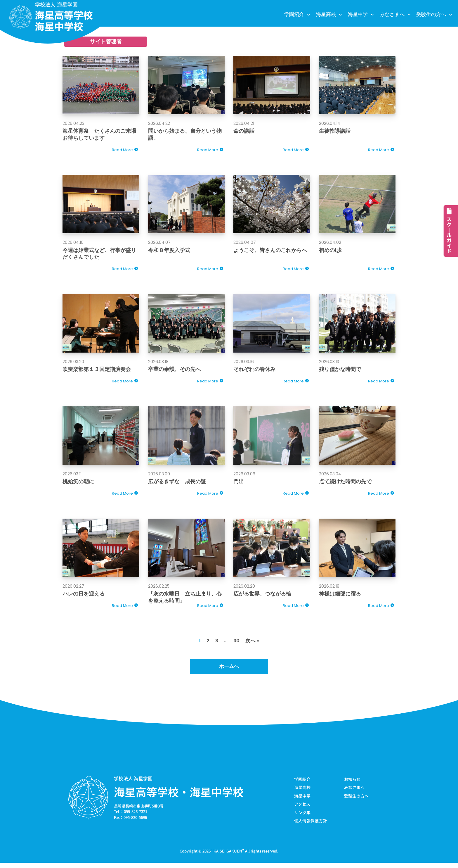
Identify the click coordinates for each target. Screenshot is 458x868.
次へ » (253, 645)
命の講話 (244, 131)
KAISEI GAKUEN (228, 856)
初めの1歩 (330, 251)
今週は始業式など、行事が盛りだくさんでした (99, 254)
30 (237, 645)
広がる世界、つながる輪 (262, 597)
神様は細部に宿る (340, 597)
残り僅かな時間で (340, 371)
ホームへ (229, 671)
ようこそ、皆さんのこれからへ (270, 251)
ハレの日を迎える (84, 597)
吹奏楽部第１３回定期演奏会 (97, 371)
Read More (122, 150)
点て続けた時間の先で (345, 484)
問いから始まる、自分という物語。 (185, 134)
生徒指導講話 (335, 131)
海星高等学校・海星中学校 (179, 796)
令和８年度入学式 (169, 251)
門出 (239, 484)
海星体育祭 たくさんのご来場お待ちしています (99, 134)
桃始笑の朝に (78, 484)
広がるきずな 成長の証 (177, 484)
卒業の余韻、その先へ (174, 371)
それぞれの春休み (254, 371)
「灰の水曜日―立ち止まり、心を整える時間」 (185, 600)
